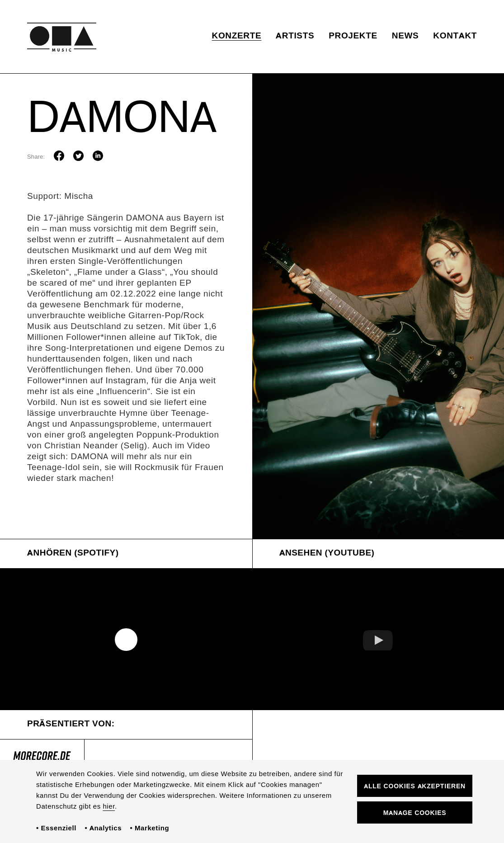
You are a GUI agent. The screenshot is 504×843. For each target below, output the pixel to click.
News (405, 36)
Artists (295, 36)
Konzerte (237, 36)
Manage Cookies (415, 813)
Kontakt (455, 36)
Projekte (353, 36)
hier (109, 807)
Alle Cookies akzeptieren (415, 787)
